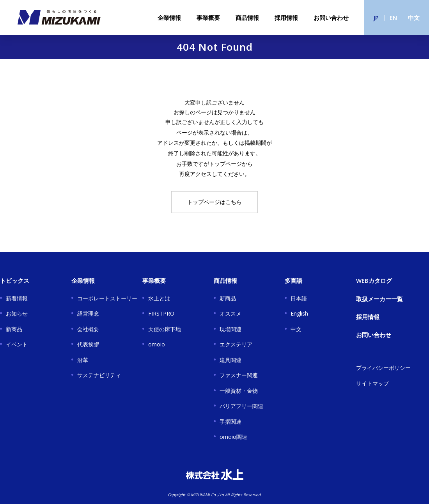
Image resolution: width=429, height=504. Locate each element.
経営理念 (88, 313)
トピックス (15, 280)
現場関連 (230, 329)
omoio (157, 344)
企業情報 (169, 18)
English (299, 313)
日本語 (299, 298)
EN (393, 18)
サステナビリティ (99, 375)
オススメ (230, 313)
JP (376, 18)
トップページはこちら (214, 202)
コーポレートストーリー (107, 298)
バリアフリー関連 (241, 406)
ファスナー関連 (239, 375)
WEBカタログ (374, 280)
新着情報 (17, 298)
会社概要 (88, 329)
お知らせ (17, 313)
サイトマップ (372, 383)
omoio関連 (233, 437)
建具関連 (230, 360)
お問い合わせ (331, 18)
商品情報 (247, 18)
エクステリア (236, 344)
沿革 (83, 360)
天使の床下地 (165, 329)
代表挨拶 (88, 344)
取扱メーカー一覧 (379, 299)
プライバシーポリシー (383, 368)
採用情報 (286, 18)
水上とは (159, 298)
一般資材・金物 (239, 391)
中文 (414, 18)
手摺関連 (230, 421)
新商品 (14, 329)
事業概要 (208, 18)
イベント (17, 344)
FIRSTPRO (161, 313)
